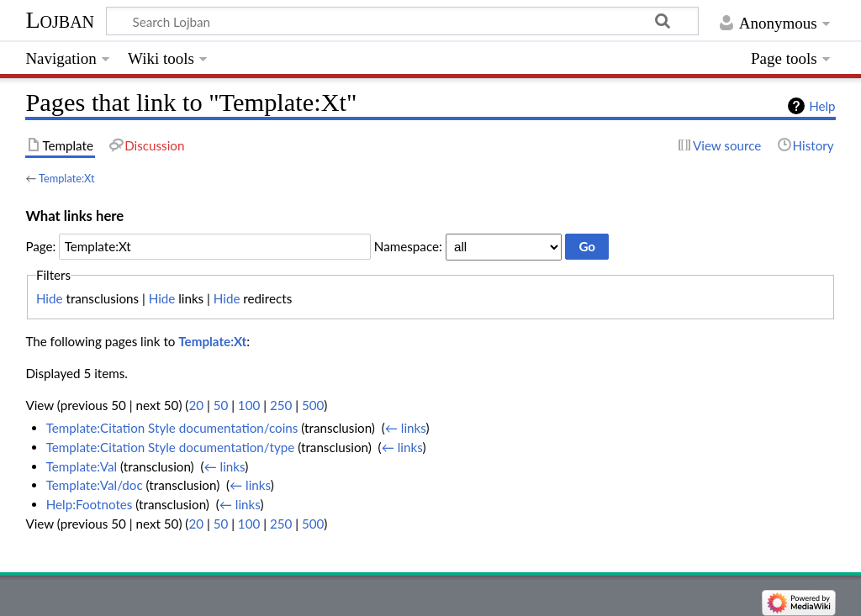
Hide (50, 298)
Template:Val (82, 466)
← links (406, 428)
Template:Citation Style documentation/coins (172, 428)
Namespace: (408, 246)
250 (281, 405)
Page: (40, 246)
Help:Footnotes (90, 504)
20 (196, 405)
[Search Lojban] (402, 21)
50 (221, 405)
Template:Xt (66, 178)
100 (249, 405)
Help (822, 106)
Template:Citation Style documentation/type (171, 447)
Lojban (60, 20)
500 (313, 405)
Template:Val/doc (95, 485)
